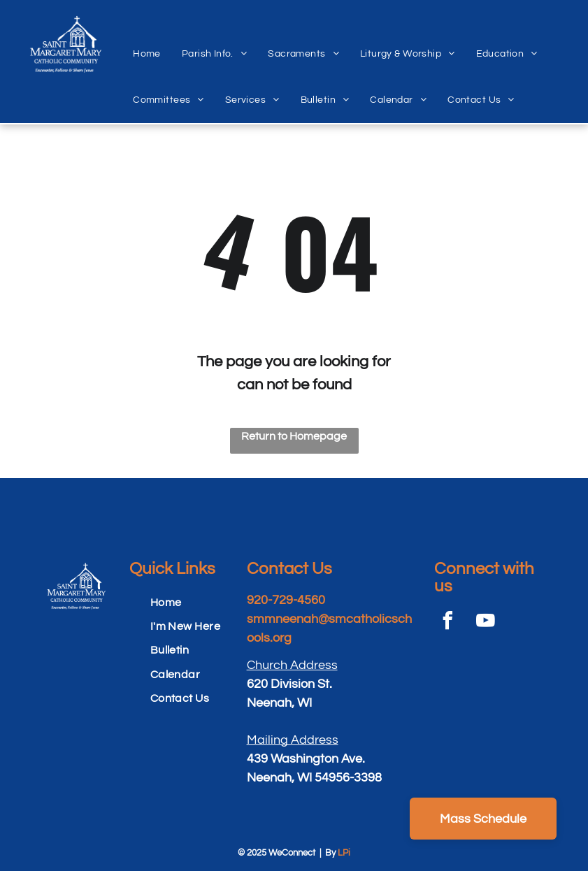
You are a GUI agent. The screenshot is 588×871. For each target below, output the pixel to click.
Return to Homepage (294, 436)
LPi (344, 853)
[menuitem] (147, 38)
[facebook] (448, 622)
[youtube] (486, 622)
